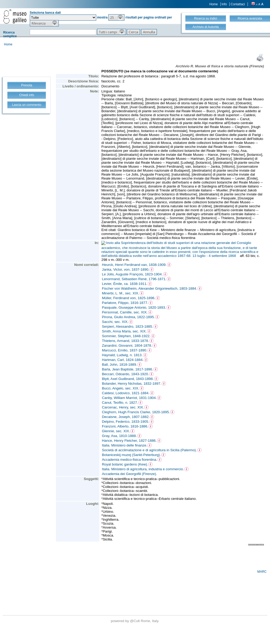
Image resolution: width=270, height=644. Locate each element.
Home (214, 4)
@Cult (135, 621)
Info (224, 4)
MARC (262, 572)
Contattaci (238, 4)
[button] (116, 17)
